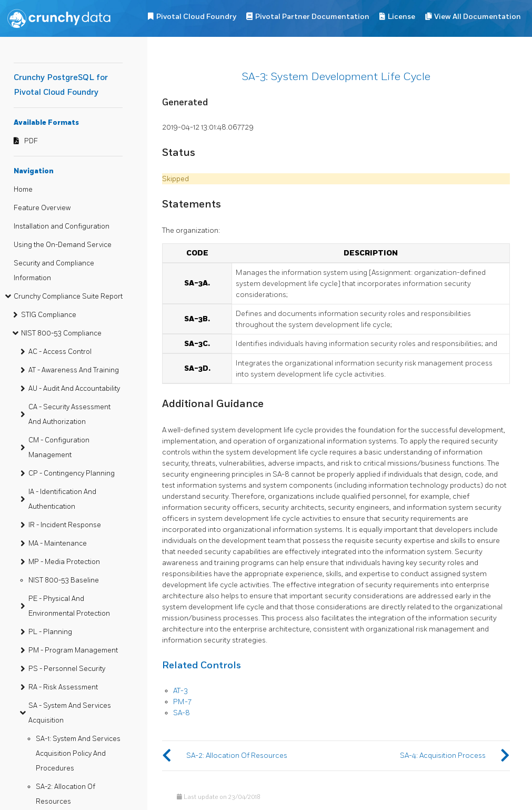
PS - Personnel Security (67, 669)
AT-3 (180, 691)
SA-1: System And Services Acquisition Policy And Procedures (78, 754)
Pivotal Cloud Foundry (196, 17)
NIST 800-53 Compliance (61, 333)
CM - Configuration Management (59, 448)
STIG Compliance (49, 315)
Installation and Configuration (62, 226)
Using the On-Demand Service (63, 245)
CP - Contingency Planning (72, 473)
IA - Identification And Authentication (62, 499)
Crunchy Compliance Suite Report (68, 297)
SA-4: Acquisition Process (443, 755)
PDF (31, 141)
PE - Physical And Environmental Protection (69, 606)
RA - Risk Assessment (63, 687)
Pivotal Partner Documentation (312, 17)
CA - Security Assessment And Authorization (69, 414)
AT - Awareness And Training (74, 370)
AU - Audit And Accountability (74, 389)
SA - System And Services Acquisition (70, 713)
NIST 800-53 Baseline (64, 580)
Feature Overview (42, 208)
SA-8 (182, 713)
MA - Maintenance (58, 544)
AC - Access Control (60, 352)
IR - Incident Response (65, 525)
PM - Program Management (73, 650)
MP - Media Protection (64, 562)
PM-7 (182, 702)
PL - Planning (50, 632)
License (401, 17)
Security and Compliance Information (54, 271)
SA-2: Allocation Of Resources (66, 794)
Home (23, 190)
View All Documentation (478, 17)
